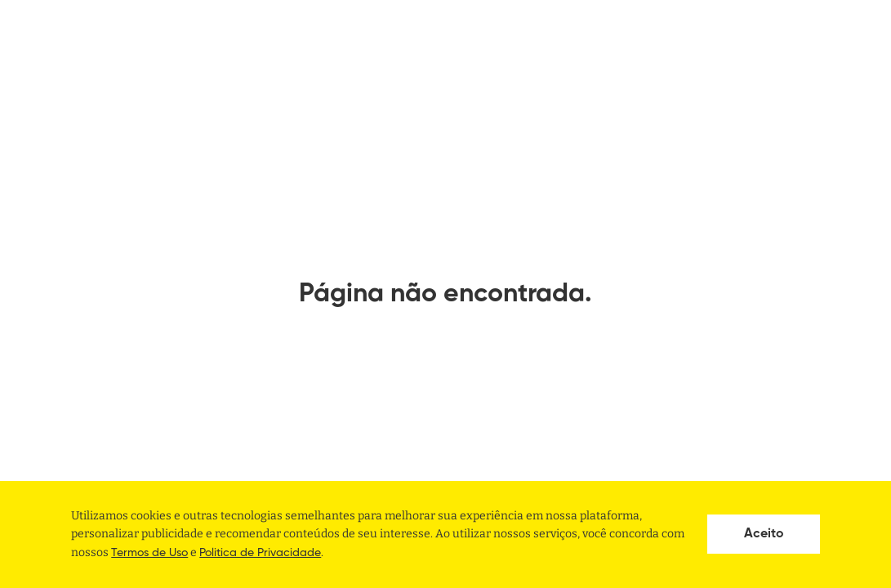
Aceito (764, 534)
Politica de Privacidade (260, 553)
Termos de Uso (149, 553)
